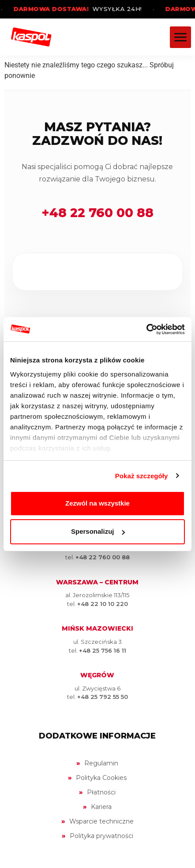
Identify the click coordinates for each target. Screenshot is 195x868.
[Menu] (180, 37)
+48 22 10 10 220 (103, 604)
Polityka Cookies (101, 778)
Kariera (101, 807)
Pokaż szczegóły (142, 476)
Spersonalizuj (98, 531)
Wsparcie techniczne (101, 821)
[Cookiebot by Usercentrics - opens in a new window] (146, 329)
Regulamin (101, 763)
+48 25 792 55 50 (103, 697)
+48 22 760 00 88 (97, 213)
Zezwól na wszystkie (97, 503)
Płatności (101, 792)
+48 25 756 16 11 (103, 650)
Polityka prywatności (101, 836)
